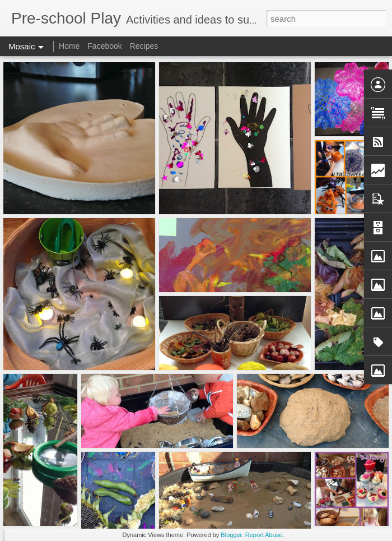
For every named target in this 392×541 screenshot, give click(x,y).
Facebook (104, 46)
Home (69, 46)
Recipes (144, 46)
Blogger (231, 535)
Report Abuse (264, 535)
